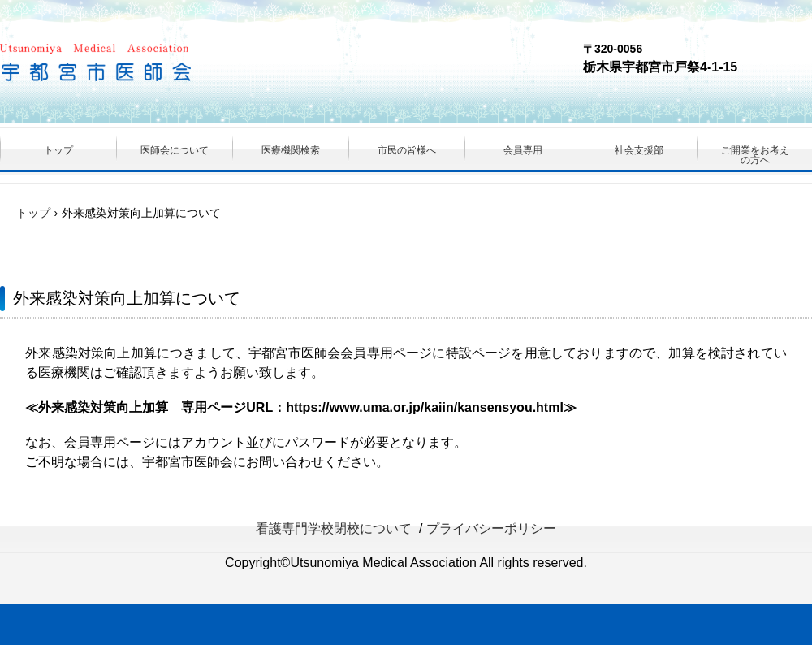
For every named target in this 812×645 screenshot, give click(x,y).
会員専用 (523, 150)
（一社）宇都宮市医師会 (143, 65)
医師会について (175, 150)
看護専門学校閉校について (334, 528)
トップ (58, 150)
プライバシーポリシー (491, 528)
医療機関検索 (291, 150)
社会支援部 (639, 150)
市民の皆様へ (407, 150)
